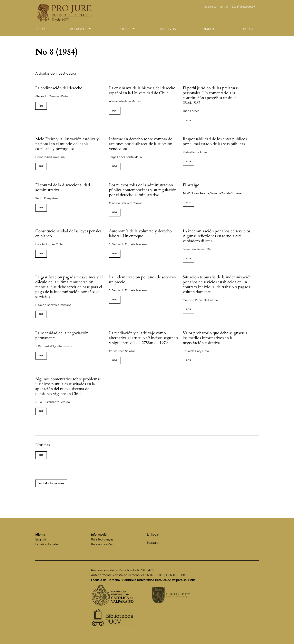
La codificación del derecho (59, 88)
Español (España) (245, 6)
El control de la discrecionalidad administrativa (63, 187)
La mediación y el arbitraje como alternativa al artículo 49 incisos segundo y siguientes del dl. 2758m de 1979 (144, 338)
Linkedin (153, 535)
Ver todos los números (51, 483)
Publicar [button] (124, 29)
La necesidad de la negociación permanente (62, 335)
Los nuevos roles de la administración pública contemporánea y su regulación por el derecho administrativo (143, 190)
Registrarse (210, 7)
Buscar (249, 29)
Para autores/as (102, 544)
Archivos (168, 29)
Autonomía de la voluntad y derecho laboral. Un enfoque (140, 233)
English (41, 539)
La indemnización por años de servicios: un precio (143, 280)
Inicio (40, 29)
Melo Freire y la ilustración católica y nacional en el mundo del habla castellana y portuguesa (67, 144)
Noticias (43, 445)
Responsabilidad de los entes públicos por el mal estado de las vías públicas (215, 141)
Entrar (225, 7)
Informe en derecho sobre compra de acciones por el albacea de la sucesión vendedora (141, 144)
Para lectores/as (102, 539)
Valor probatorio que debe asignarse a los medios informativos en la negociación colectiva (215, 338)
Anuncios (209, 29)
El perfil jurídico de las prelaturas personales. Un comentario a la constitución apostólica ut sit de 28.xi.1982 (211, 95)
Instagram (154, 543)
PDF (41, 106)
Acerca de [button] (79, 29)
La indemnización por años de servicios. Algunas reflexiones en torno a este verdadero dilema (217, 236)
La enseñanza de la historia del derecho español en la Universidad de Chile (142, 90)
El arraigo (191, 185)
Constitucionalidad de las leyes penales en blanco (68, 233)
